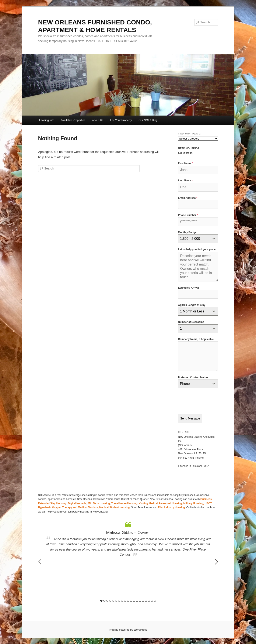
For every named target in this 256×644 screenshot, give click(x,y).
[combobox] (198, 239)
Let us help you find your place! (197, 249)
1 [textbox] (181, 328)
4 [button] (110, 600)
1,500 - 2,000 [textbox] (190, 239)
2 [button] (104, 600)
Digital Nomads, (78, 503)
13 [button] (137, 600)
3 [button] (107, 600)
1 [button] (101, 600)
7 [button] (119, 600)
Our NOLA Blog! (148, 120)
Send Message (190, 418)
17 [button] (149, 600)
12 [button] (134, 600)
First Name (186, 163)
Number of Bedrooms (191, 322)
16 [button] (146, 600)
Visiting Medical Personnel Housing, (161, 503)
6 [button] (116, 600)
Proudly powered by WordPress (128, 629)
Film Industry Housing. (172, 507)
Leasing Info (47, 120)
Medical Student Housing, (115, 507)
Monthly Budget (188, 232)
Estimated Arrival (189, 288)
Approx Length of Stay (192, 305)
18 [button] (152, 600)
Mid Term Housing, (99, 503)
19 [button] (155, 600)
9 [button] (125, 600)
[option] (128, 539)
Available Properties (73, 120)
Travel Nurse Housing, (125, 503)
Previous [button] (40, 561)
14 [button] (140, 600)
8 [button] (122, 600)
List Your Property (121, 120)
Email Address (188, 198)
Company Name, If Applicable (196, 339)
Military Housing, (194, 503)
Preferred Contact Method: (194, 377)
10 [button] (128, 600)
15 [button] (143, 600)
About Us (98, 120)
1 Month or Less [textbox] (192, 311)
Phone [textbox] (185, 384)
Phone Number (188, 215)
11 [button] (131, 600)
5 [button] (113, 600)
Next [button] (216, 561)
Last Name (185, 181)
